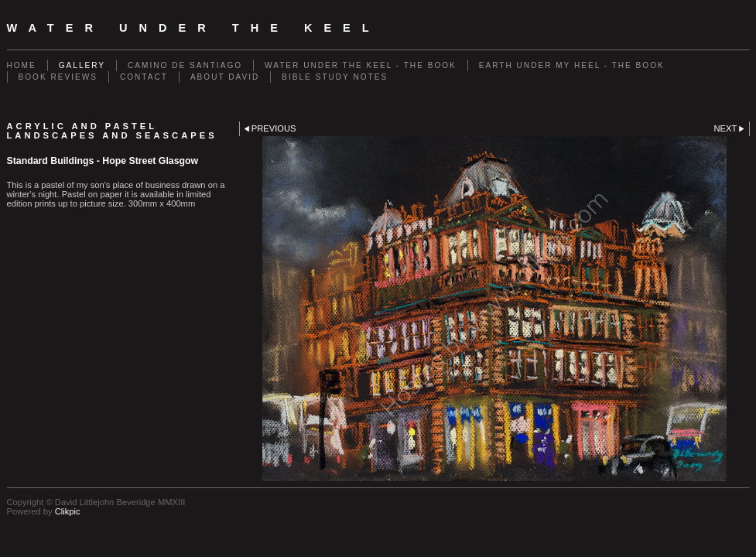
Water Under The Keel (194, 28)
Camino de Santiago (185, 65)
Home (22, 65)
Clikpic (68, 511)
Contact (144, 77)
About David (225, 77)
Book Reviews (58, 77)
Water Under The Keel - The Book (361, 65)
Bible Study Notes (335, 77)
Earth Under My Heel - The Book (572, 65)
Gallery (82, 65)
